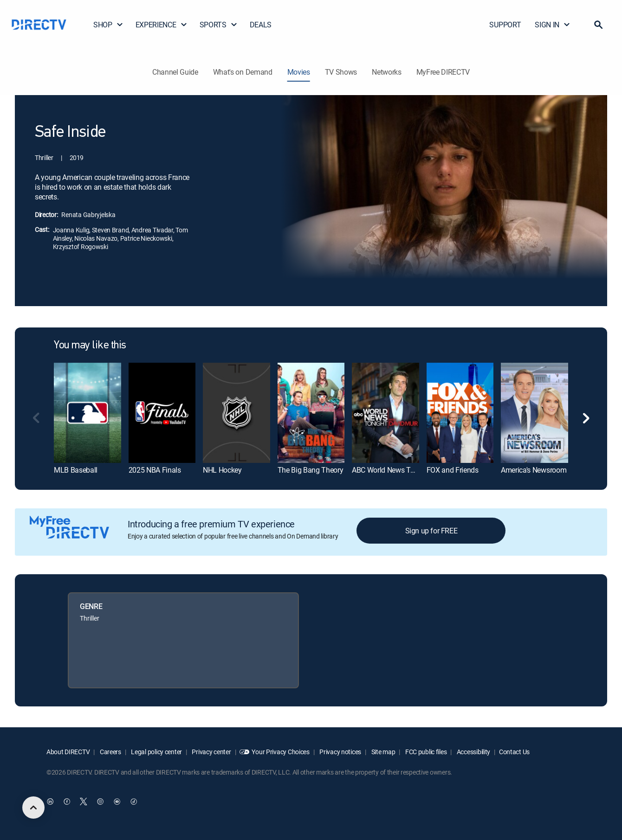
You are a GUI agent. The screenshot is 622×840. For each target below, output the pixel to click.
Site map (382, 752)
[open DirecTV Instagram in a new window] (100, 802)
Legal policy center (156, 752)
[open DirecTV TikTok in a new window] (134, 802)
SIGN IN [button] (553, 25)
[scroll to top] (33, 808)
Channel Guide (175, 72)
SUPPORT (505, 25)
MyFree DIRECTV (443, 72)
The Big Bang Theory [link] (311, 470)
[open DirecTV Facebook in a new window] (67, 802)
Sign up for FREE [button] (431, 531)
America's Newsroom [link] (534, 470)
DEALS (261, 25)
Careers (110, 752)
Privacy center (211, 752)
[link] (87, 413)
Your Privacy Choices (280, 752)
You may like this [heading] (90, 346)
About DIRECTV (68, 752)
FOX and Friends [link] (453, 470)
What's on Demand (243, 72)
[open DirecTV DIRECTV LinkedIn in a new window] (50, 802)
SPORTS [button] (219, 25)
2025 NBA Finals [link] (155, 470)
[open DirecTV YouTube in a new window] (117, 802)
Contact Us (514, 752)
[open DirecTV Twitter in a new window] (84, 802)
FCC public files (425, 752)
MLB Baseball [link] (76, 470)
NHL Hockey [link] (222, 470)
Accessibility (473, 752)
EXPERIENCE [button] (162, 25)
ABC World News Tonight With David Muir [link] (417, 470)
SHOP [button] (108, 25)
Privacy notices (340, 752)
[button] (598, 25)
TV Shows (341, 72)
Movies (299, 72)
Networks (386, 72)
